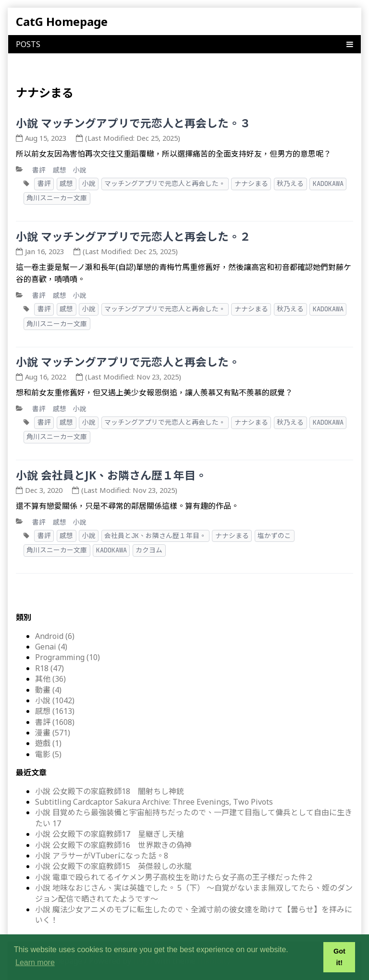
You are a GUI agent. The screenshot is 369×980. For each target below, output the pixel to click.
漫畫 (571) (53, 733)
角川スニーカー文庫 (57, 198)
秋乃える (290, 184)
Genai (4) (51, 647)
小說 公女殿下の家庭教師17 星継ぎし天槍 (110, 834)
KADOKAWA (328, 184)
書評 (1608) (55, 722)
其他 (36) (50, 679)
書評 (39, 170)
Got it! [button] (339, 957)
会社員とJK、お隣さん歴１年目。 (155, 536)
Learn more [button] (35, 962)
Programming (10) (68, 657)
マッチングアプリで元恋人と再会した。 (165, 184)
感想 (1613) (55, 711)
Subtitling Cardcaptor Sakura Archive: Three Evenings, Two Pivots (154, 802)
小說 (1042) (55, 700)
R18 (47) (49, 668)
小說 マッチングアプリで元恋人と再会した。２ (133, 237)
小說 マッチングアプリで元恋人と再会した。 (128, 362)
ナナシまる (251, 184)
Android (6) (55, 636)
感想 (60, 170)
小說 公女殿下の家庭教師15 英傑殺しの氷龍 (113, 866)
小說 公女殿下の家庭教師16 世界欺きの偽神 (113, 845)
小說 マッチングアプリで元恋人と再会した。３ (133, 123)
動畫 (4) (48, 690)
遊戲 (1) (48, 743)
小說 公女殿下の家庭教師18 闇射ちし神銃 (110, 791)
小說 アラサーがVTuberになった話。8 (102, 856)
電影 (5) (48, 754)
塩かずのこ (274, 536)
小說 (80, 170)
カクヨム (149, 550)
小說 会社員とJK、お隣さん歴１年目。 (111, 475)
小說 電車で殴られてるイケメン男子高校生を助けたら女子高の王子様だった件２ (174, 877)
